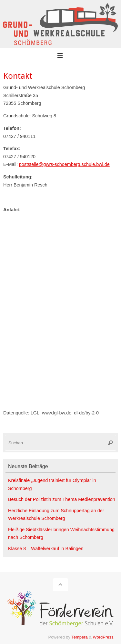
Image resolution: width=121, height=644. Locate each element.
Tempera (79, 637)
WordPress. (104, 637)
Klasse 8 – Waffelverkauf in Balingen (46, 549)
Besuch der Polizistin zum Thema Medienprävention (62, 499)
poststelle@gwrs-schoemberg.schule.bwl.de (64, 164)
